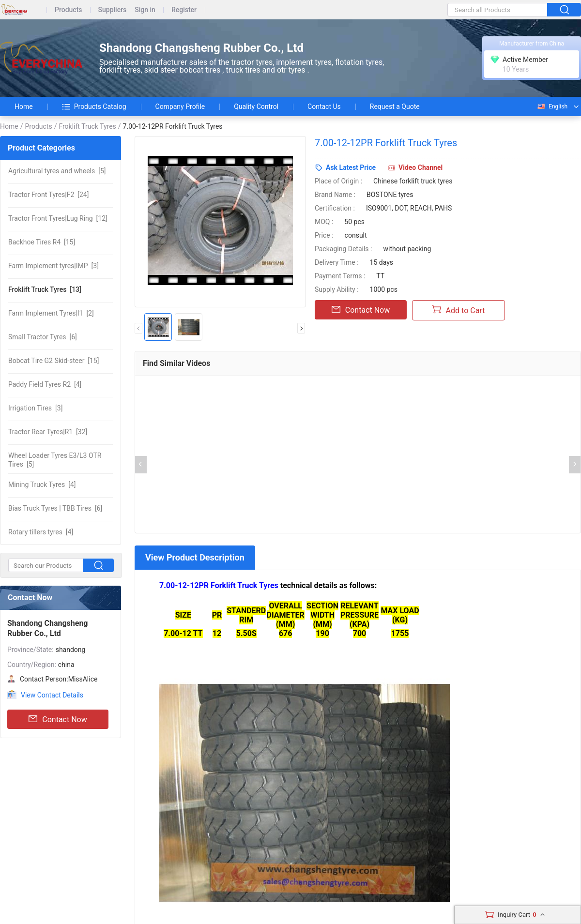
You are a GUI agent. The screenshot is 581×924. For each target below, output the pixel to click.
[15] (42, 242)
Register (184, 10)
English (552, 106)
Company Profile (180, 106)
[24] (48, 195)
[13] (45, 289)
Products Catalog (94, 106)
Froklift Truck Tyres (87, 126)
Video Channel (420, 167)
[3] (54, 266)
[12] (58, 218)
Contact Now (58, 719)
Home (24, 106)
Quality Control (256, 106)
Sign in (145, 10)
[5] (57, 171)
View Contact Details (52, 695)
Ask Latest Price (351, 167)
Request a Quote (395, 106)
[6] (43, 337)
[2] (51, 313)
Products (69, 10)
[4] (45, 384)
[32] (48, 432)
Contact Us (324, 106)
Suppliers (113, 10)
